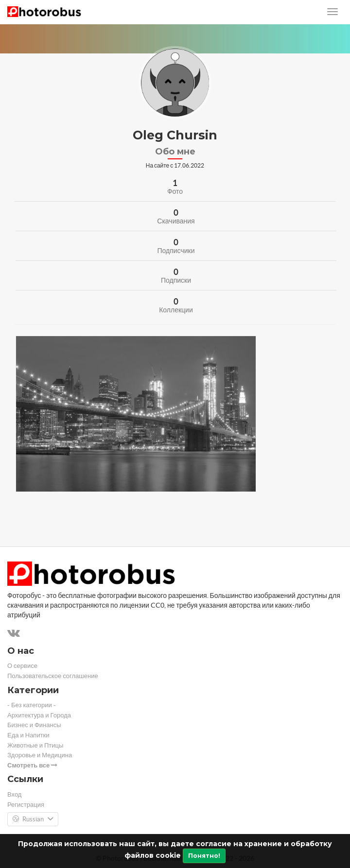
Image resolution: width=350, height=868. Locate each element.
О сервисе (22, 666)
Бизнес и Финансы (34, 725)
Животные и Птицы (35, 745)
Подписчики (176, 251)
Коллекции (176, 310)
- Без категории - (32, 705)
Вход (14, 794)
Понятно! (204, 856)
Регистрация (26, 805)
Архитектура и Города (39, 715)
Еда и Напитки (28, 735)
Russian (33, 819)
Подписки (176, 280)
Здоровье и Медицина (40, 755)
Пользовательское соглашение (53, 676)
